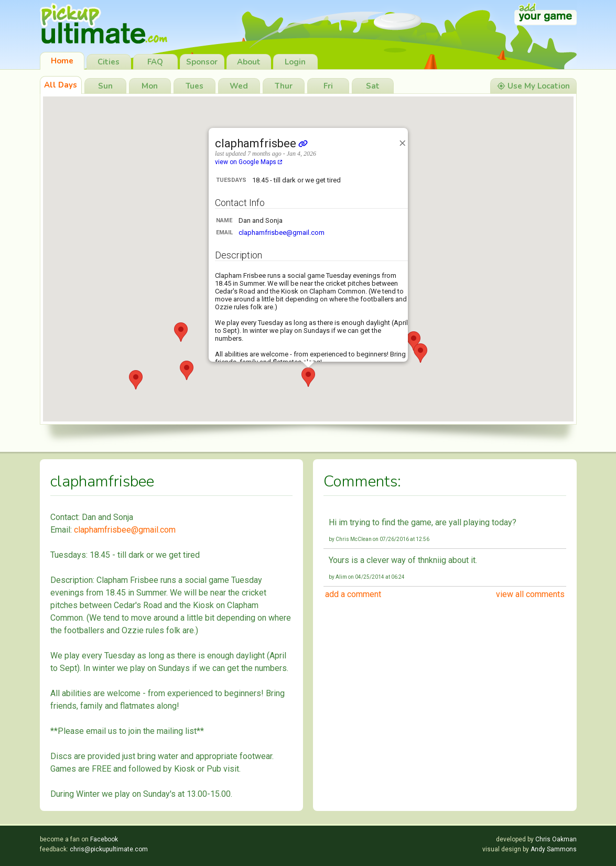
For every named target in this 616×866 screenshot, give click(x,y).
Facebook (104, 839)
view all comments (530, 594)
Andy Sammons (554, 849)
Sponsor (202, 62)
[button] (136, 380)
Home (62, 61)
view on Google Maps (248, 162)
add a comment (353, 594)
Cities (109, 62)
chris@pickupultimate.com (109, 849)
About (249, 62)
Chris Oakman (556, 839)
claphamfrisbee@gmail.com (282, 232)
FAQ (155, 62)
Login (295, 62)
